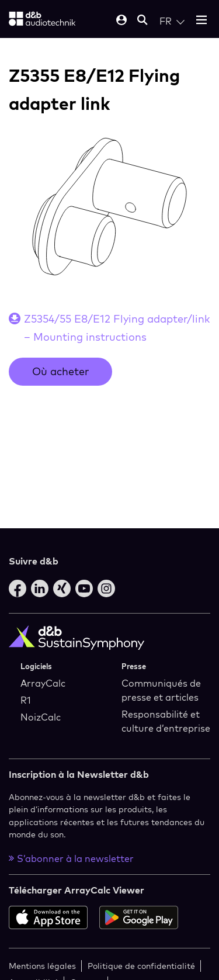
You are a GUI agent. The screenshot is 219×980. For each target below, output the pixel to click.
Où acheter (60, 371)
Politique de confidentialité (141, 966)
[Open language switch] (172, 21)
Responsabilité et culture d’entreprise (166, 721)
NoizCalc (41, 717)
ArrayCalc (43, 683)
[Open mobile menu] (201, 21)
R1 (26, 700)
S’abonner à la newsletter (71, 858)
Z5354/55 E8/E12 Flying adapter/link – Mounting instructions (117, 328)
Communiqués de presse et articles (161, 690)
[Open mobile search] (142, 21)
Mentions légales (42, 966)
